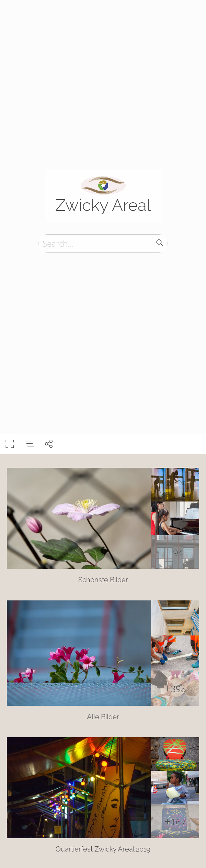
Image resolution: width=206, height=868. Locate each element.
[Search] (103, 244)
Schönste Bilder (103, 580)
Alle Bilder (103, 717)
